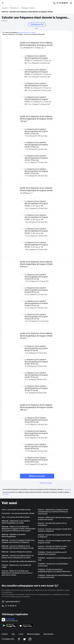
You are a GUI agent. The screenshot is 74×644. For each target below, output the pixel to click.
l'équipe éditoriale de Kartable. (27, 32)
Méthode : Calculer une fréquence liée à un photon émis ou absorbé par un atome (18, 557)
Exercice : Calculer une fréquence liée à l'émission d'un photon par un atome (52, 547)
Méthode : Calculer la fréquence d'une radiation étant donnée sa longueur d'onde (18, 547)
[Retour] (4, 3)
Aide (13, 634)
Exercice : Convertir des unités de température (19, 561)
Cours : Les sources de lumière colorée (16, 510)
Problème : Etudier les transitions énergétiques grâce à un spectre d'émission (54, 571)
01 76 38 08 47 (62, 3)
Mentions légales (33, 634)
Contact (5, 634)
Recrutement (48, 634)
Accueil (5, 8)
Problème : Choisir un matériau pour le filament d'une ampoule (52, 553)
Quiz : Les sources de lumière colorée (16, 517)
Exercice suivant (46, 483)
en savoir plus (67, 489)
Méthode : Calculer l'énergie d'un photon (17, 552)
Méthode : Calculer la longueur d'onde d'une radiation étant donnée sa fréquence (18, 541)
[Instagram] (30, 639)
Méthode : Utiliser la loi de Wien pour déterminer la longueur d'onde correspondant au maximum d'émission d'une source (19, 529)
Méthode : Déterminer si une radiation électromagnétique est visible (16, 522)
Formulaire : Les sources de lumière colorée (18, 513)
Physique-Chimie (28, 8)
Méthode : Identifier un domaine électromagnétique (14, 535)
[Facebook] (19, 639)
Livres (21, 634)
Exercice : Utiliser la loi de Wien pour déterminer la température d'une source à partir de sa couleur (17, 573)
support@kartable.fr (13, 602)
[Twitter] (24, 639)
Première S (14, 8)
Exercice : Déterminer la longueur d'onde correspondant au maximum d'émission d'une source (53, 512)
